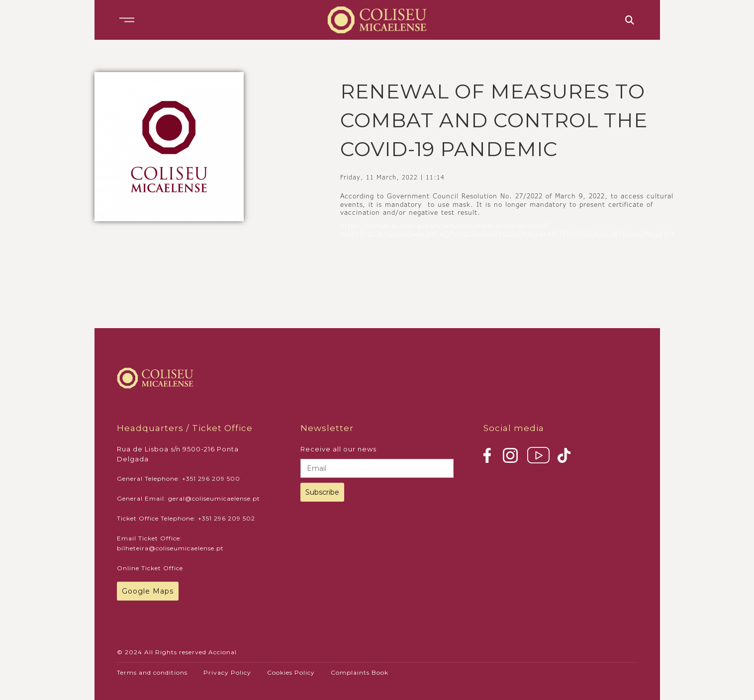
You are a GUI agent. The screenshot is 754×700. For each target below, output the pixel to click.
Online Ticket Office (150, 568)
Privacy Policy (227, 672)
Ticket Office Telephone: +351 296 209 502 (186, 518)
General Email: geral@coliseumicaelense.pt (188, 498)
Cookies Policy (291, 672)
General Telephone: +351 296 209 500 (179, 479)
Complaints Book (360, 672)
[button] (127, 20)
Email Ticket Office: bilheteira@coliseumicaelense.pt (170, 543)
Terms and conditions (152, 672)
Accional (223, 652)
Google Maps (148, 591)
